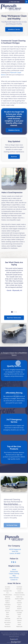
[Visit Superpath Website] (14, 639)
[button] (12, 312)
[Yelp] (15, 562)
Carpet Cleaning (14, 573)
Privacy (17, 636)
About (14, 569)
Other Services (14, 578)
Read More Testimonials (14, 318)
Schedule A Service (14, 29)
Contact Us (14, 580)
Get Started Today (12, 527)
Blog (14, 576)
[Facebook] (12, 562)
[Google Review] (13, 562)
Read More (14, 157)
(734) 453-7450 (14, 2)
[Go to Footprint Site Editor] (14, 642)
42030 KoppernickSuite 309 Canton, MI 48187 (15, 551)
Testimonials (14, 571)
